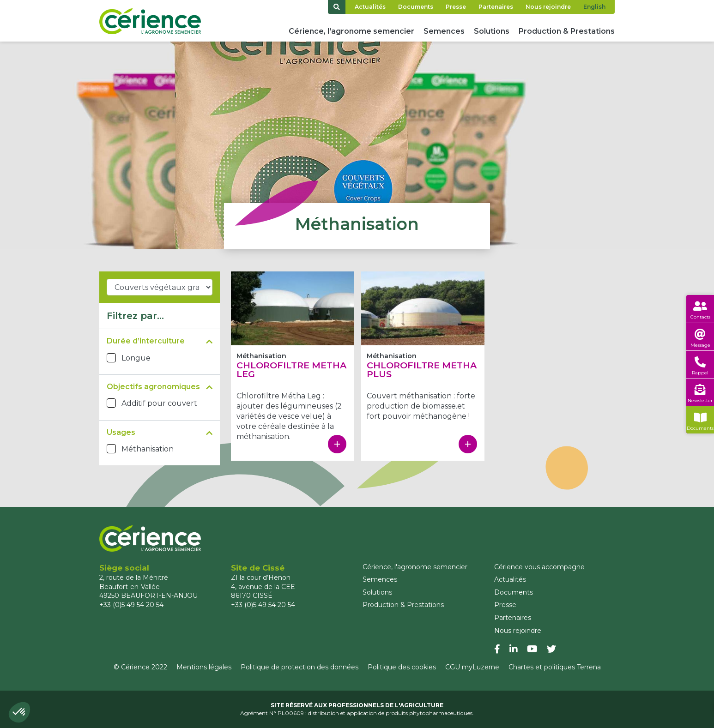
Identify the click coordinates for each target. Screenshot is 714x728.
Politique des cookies (402, 667)
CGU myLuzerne (472, 667)
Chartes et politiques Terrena (555, 667)
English (594, 7)
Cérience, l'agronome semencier (351, 31)
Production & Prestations (567, 31)
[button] (19, 712)
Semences (444, 31)
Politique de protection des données (300, 667)
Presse (456, 7)
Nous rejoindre (548, 7)
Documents (416, 7)
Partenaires (496, 7)
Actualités (370, 7)
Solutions (492, 31)
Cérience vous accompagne (539, 567)
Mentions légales (204, 667)
